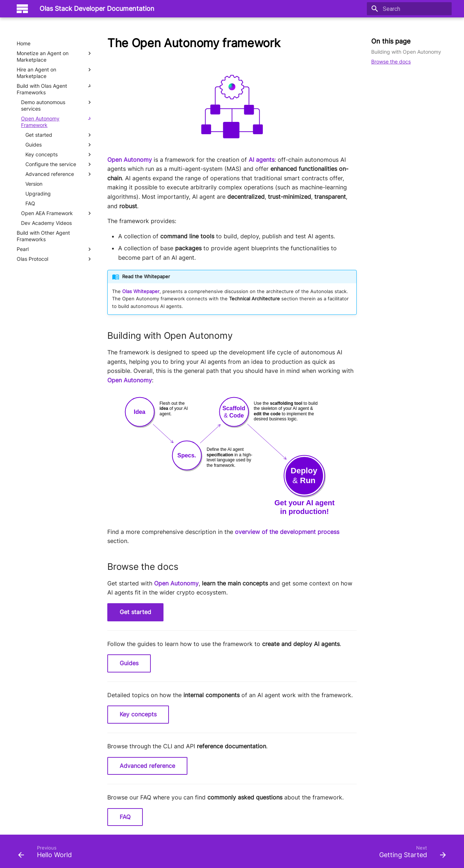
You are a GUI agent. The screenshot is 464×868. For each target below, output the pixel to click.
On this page (391, 41)
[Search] (409, 9)
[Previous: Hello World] (47, 853)
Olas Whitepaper (141, 291)
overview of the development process (287, 532)
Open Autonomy (130, 160)
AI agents (262, 160)
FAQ (125, 817)
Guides (129, 663)
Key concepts (138, 714)
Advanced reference (147, 766)
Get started (135, 612)
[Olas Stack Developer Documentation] (22, 9)
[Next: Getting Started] (410, 853)
